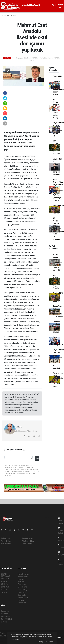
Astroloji (4, 622)
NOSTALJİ (5, 579)
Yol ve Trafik (23, 577)
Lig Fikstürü (22, 587)
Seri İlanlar (22, 595)
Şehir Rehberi (23, 598)
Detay (40, 642)
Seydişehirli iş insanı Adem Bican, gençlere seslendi (58, 167)
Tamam (50, 642)
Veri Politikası (6, 544)
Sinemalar (22, 592)
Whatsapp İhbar (28, 541)
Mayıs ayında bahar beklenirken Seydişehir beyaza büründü (58, 262)
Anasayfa (5, 16)
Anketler (4, 614)
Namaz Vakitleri (21, 580)
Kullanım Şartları (28, 538)
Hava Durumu (23, 574)
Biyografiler (6, 616)
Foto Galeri (60, 521)
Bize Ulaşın (60, 562)
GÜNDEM (5, 584)
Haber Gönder (27, 544)
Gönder (38, 458)
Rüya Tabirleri (6, 619)
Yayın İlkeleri (6, 541)
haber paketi (5, 638)
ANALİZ (4, 581)
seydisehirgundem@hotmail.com (25, 431)
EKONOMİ (5, 587)
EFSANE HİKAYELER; (31, 5)
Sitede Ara (5, 611)
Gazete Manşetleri (22, 601)
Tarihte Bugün (24, 590)
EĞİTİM (14, 16)
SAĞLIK (4, 590)
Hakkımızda (6, 538)
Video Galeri (60, 531)
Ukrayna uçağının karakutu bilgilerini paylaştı (57, 327)
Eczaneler (22, 584)
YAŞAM (4, 592)
